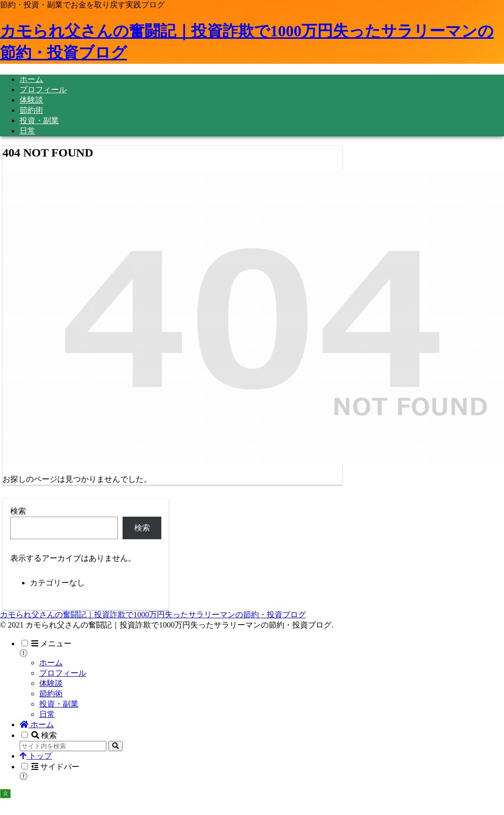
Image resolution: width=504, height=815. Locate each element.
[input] (63, 746)
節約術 (51, 694)
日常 (47, 714)
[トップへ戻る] (5, 794)
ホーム (51, 663)
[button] (115, 746)
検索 (18, 511)
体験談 (51, 683)
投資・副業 (59, 704)
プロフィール (63, 673)
